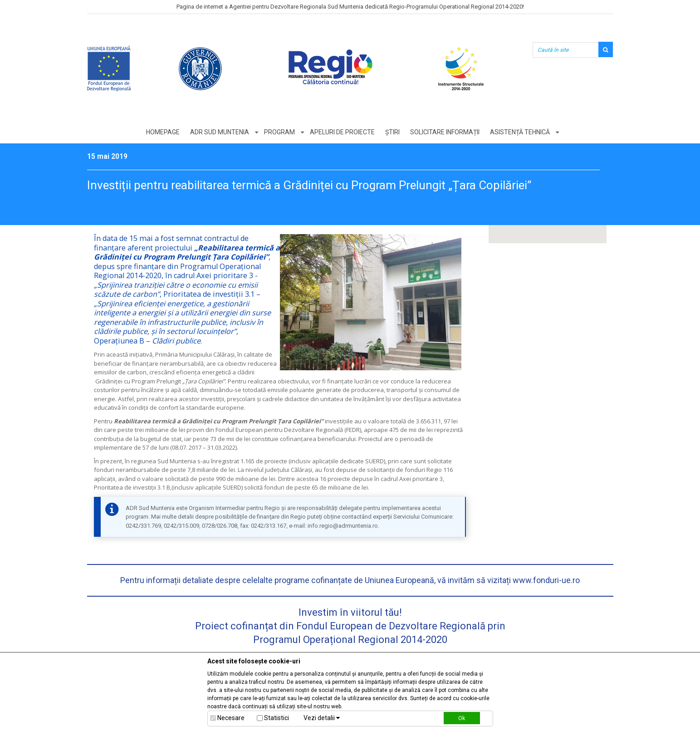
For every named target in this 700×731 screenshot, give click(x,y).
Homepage (163, 132)
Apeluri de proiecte (342, 132)
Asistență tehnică (520, 132)
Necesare (231, 718)
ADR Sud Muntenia (220, 132)
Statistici (277, 718)
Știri (392, 132)
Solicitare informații (445, 132)
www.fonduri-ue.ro (546, 580)
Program (279, 132)
